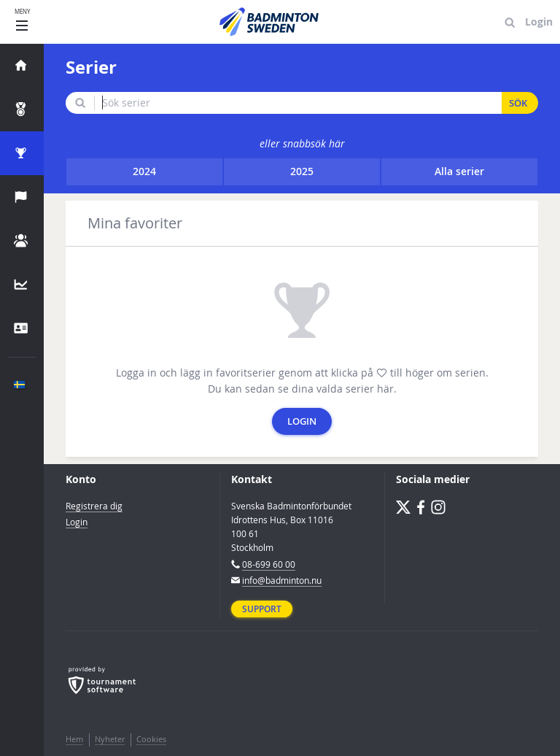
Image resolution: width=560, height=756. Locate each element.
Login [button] (302, 421)
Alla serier (459, 171)
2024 (144, 171)
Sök (518, 103)
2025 (302, 171)
